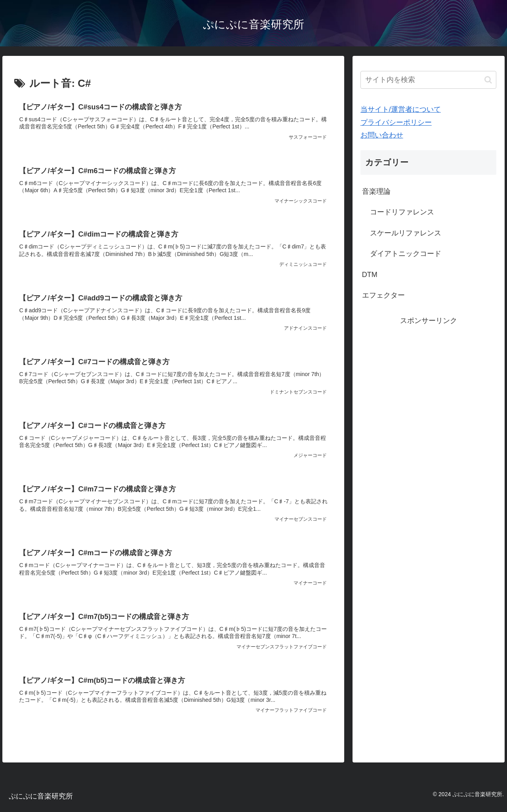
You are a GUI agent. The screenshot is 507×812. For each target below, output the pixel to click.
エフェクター (383, 295)
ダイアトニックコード (406, 254)
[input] (429, 80)
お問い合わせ (382, 135)
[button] (488, 80)
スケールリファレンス (406, 233)
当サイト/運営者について (401, 109)
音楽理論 (376, 191)
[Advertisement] (429, 382)
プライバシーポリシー (396, 122)
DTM (370, 275)
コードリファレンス (402, 212)
